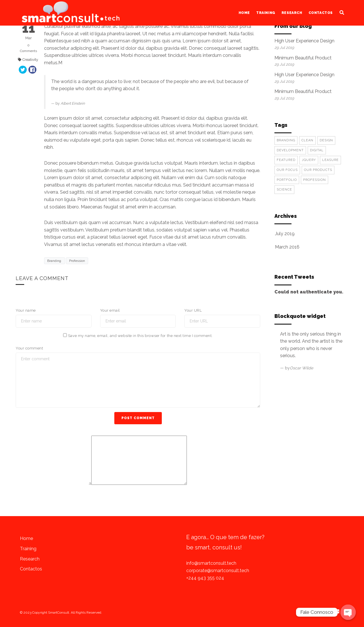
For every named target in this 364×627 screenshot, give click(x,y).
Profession (77, 261)
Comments (28, 48)
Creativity (30, 60)
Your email (110, 310)
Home (244, 13)
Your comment (29, 348)
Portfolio (287, 180)
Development (290, 150)
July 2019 (285, 234)
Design (326, 140)
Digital (317, 150)
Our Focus (287, 170)
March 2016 (287, 247)
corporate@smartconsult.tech (218, 571)
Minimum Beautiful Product (303, 58)
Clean (307, 140)
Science (284, 190)
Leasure (330, 160)
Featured (286, 160)
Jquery (309, 160)
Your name (26, 310)
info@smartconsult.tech (211, 563)
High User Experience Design (304, 41)
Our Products (318, 170)
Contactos (321, 13)
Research (292, 13)
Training (266, 13)
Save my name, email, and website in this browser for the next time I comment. (140, 336)
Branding (55, 261)
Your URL (193, 310)
